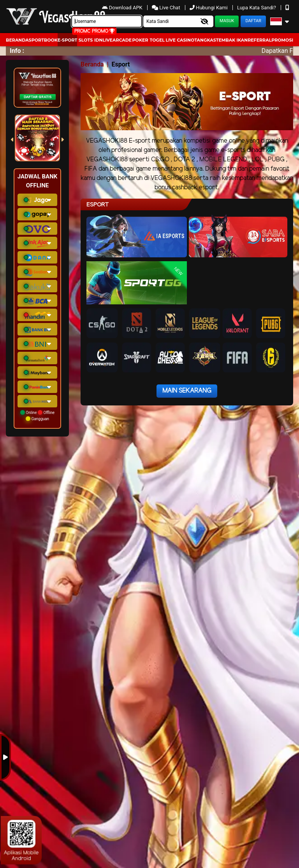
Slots (86, 40)
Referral (259, 40)
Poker (140, 40)
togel (157, 40)
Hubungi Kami (209, 8)
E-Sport (67, 40)
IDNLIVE (103, 40)
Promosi (282, 40)
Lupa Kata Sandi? (257, 8)
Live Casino (180, 40)
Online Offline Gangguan (37, 416)
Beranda (17, 40)
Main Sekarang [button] (187, 391)
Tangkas (205, 40)
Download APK (123, 8)
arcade (122, 40)
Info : (17, 51)
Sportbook (43, 40)
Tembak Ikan (232, 40)
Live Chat (167, 8)
